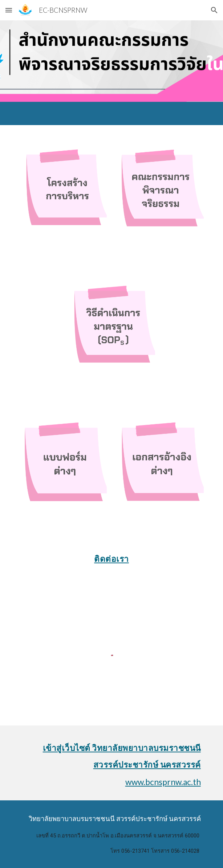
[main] (111, 556)
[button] (9, 10)
